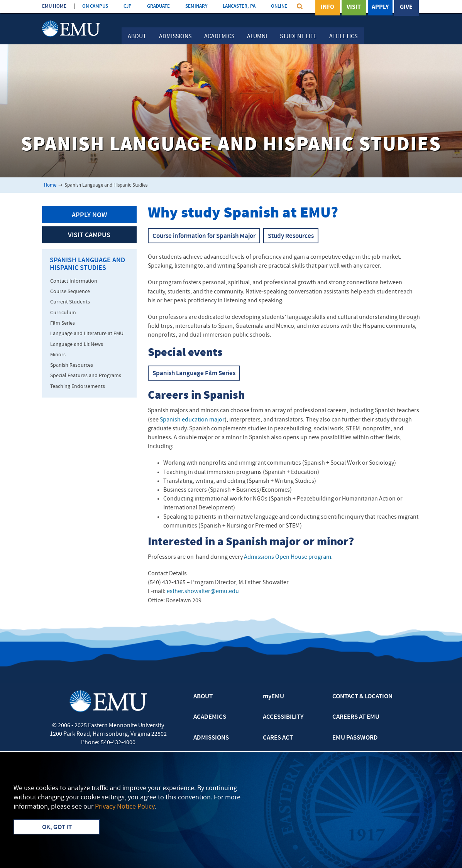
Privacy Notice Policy (125, 807)
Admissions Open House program (288, 557)
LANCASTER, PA (239, 6)
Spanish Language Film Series (194, 374)
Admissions (175, 37)
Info (327, 7)
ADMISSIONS (211, 738)
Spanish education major (192, 420)
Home (50, 185)
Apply (380, 7)
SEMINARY (196, 6)
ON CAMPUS (95, 6)
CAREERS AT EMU (356, 717)
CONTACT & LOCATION (362, 697)
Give (406, 7)
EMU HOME (54, 6)
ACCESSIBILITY (283, 717)
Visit (354, 7)
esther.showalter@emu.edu (203, 592)
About (137, 37)
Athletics (343, 37)
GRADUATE (158, 6)
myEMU (273, 697)
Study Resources (291, 236)
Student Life (298, 37)
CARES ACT (278, 738)
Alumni (257, 37)
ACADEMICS (210, 717)
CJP (128, 6)
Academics (219, 37)
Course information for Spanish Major (204, 236)
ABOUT (203, 697)
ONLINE (279, 6)
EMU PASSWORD (355, 738)
